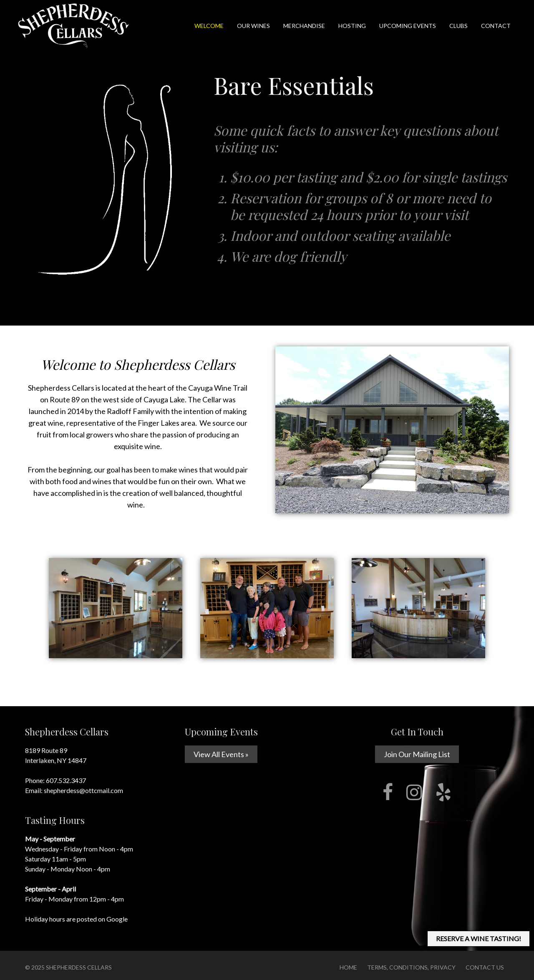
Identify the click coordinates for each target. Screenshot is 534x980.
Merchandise (304, 26)
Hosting (352, 26)
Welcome (209, 26)
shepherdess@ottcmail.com (83, 790)
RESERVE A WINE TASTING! (479, 938)
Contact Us (485, 967)
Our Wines (253, 26)
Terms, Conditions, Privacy (411, 967)
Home (348, 967)
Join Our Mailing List (417, 754)
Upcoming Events (408, 26)
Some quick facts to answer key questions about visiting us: (360, 195)
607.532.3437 (66, 780)
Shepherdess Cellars (79, 967)
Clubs (458, 26)
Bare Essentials (294, 85)
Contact (496, 26)
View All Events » (221, 754)
